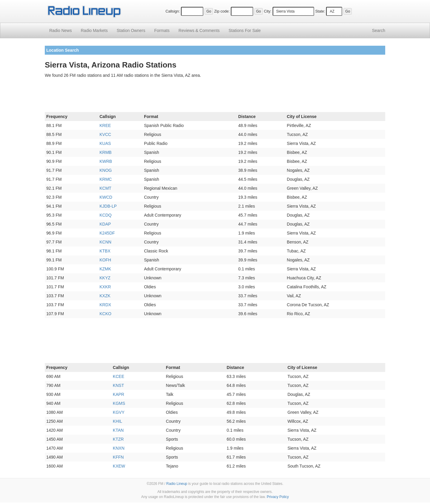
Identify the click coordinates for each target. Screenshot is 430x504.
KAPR (119, 394)
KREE (105, 125)
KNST (118, 385)
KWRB (106, 161)
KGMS (119, 403)
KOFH (105, 260)
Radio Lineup (177, 484)
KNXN (119, 448)
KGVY (119, 412)
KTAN (118, 430)
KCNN (105, 242)
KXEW (119, 466)
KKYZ (105, 278)
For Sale (245, 30)
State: (320, 11)
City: (268, 11)
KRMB (105, 152)
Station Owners (131, 30)
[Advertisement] (215, 96)
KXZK (105, 296)
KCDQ (105, 215)
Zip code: (222, 11)
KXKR (105, 287)
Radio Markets (94, 30)
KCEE (119, 376)
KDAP (105, 224)
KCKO (105, 314)
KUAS (105, 143)
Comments (199, 30)
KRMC (106, 179)
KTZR (118, 439)
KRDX (105, 305)
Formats (162, 30)
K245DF (107, 233)
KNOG (106, 170)
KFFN (118, 457)
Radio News (60, 30)
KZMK (105, 269)
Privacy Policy (278, 497)
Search (379, 30)
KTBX (105, 251)
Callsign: (173, 11)
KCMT (105, 188)
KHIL (118, 421)
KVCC (105, 134)
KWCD (106, 197)
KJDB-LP (108, 206)
